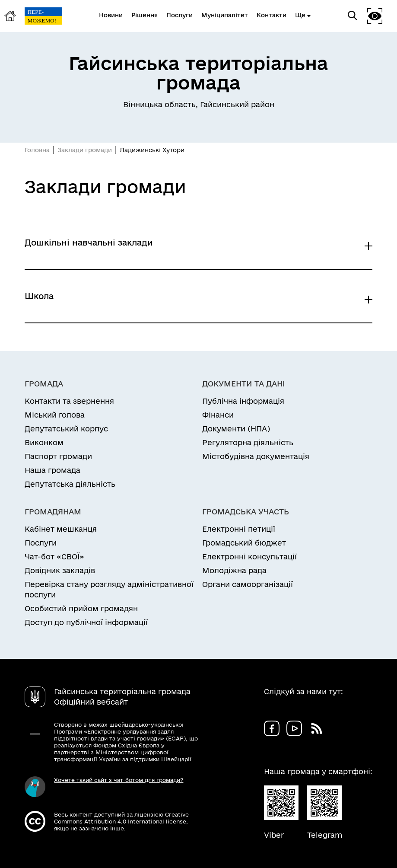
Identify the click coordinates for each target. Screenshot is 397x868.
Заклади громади (85, 150)
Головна (37, 150)
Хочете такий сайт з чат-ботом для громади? (119, 780)
